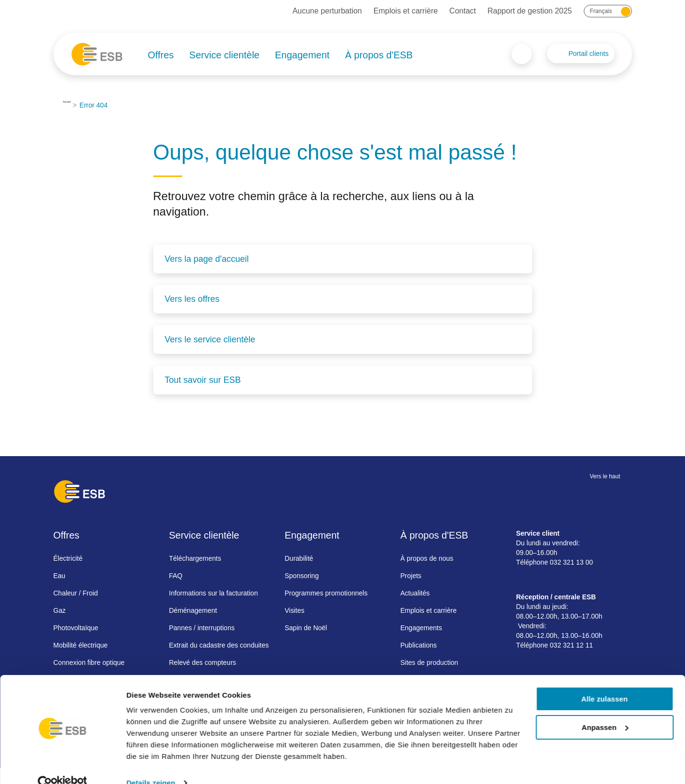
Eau (60, 574)
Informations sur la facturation (214, 592)
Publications (419, 644)
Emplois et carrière (406, 11)
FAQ (176, 574)
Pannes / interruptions (202, 626)
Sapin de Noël (306, 626)
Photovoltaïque (76, 626)
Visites (295, 609)
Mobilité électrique (81, 644)
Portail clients (588, 54)
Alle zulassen (604, 681)
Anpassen (605, 710)
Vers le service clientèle (210, 339)
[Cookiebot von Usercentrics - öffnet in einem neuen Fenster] (62, 765)
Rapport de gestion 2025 (530, 11)
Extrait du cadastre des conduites (219, 644)
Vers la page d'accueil (207, 259)
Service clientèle (225, 55)
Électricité (68, 557)
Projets (411, 574)
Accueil (74, 105)
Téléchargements (195, 557)
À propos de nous (427, 557)
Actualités (415, 592)
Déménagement (193, 609)
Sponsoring (302, 574)
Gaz (60, 609)
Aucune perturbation (327, 11)
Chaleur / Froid (76, 592)
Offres (161, 55)
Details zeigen (151, 765)
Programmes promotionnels (326, 592)
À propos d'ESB (379, 55)
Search (522, 54)
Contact (463, 11)
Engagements (421, 626)
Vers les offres (192, 299)
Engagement (302, 55)
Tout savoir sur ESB (203, 379)
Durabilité (299, 557)
